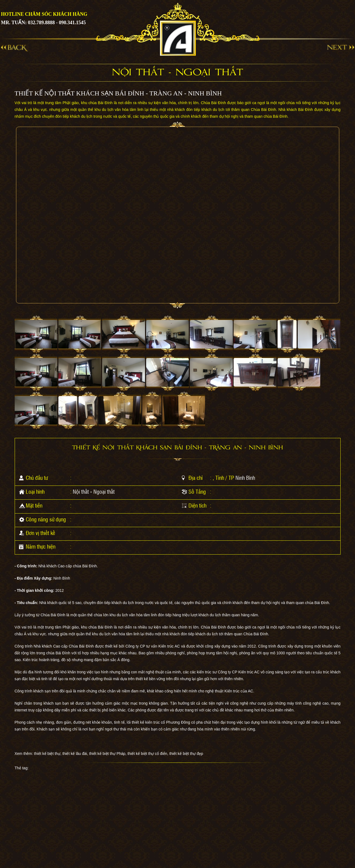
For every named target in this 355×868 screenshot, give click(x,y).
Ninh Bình (245, 478)
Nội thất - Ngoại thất (94, 491)
